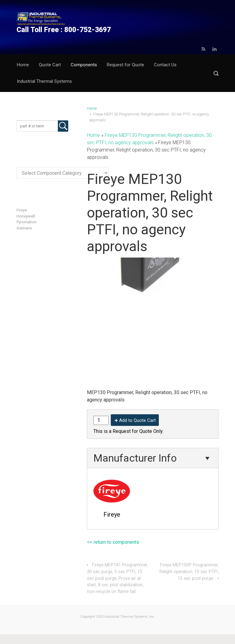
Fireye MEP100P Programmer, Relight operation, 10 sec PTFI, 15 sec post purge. (189, 572)
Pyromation (26, 222)
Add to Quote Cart (137, 420)
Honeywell (26, 216)
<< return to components (113, 542)
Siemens (24, 228)
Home (92, 108)
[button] (216, 73)
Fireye (22, 210)
